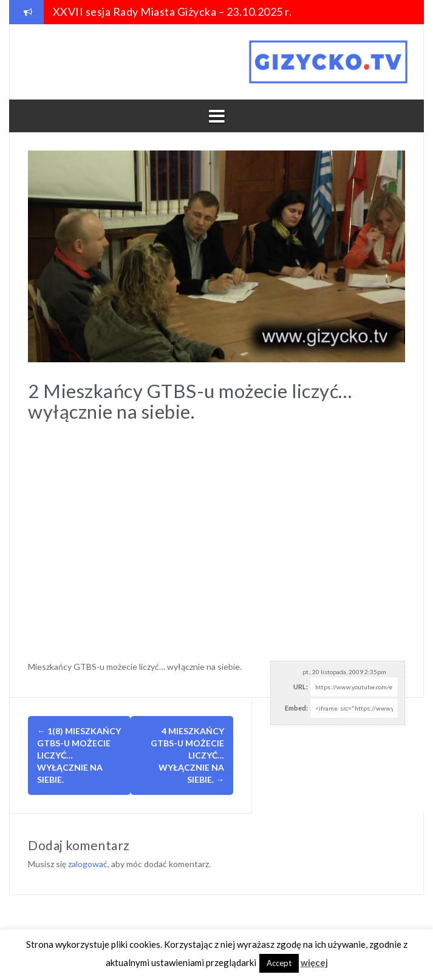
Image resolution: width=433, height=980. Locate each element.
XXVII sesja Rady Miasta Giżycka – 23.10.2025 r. (172, 12)
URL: (301, 687)
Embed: (296, 708)
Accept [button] (279, 963)
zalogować (88, 864)
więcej (314, 962)
